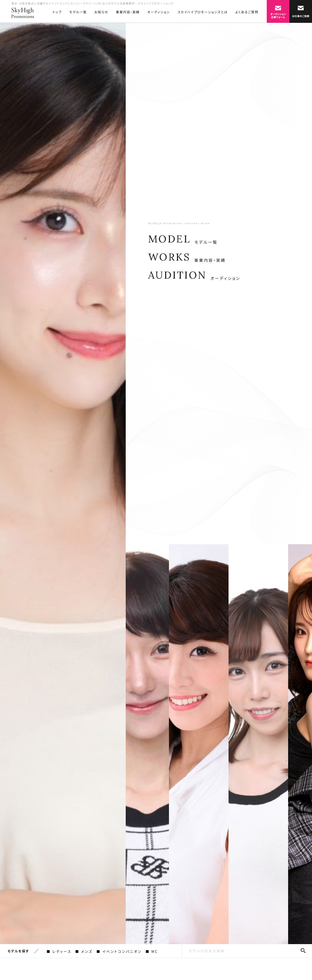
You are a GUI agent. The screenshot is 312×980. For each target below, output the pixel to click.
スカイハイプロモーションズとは (202, 12)
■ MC (152, 951)
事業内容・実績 (128, 12)
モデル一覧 (78, 12)
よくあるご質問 (247, 12)
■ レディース (59, 951)
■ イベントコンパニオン (119, 951)
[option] (63, 479)
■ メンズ (84, 951)
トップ (57, 12)
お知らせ (101, 12)
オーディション (159, 12)
